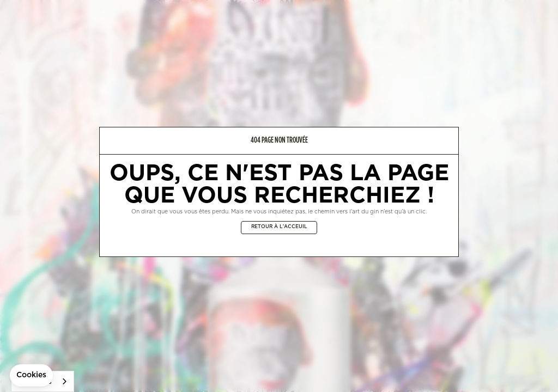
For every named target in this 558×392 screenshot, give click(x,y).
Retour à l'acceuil (279, 227)
